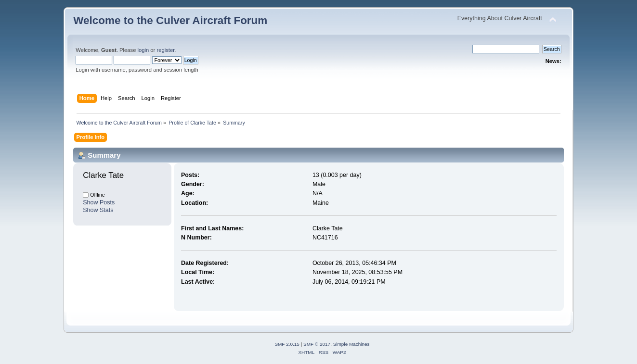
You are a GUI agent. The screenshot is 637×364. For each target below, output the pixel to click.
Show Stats (98, 210)
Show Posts (99, 202)
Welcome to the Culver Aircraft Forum (170, 20)
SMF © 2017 (317, 344)
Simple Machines (351, 344)
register (165, 50)
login (143, 50)
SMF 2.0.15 (287, 344)
